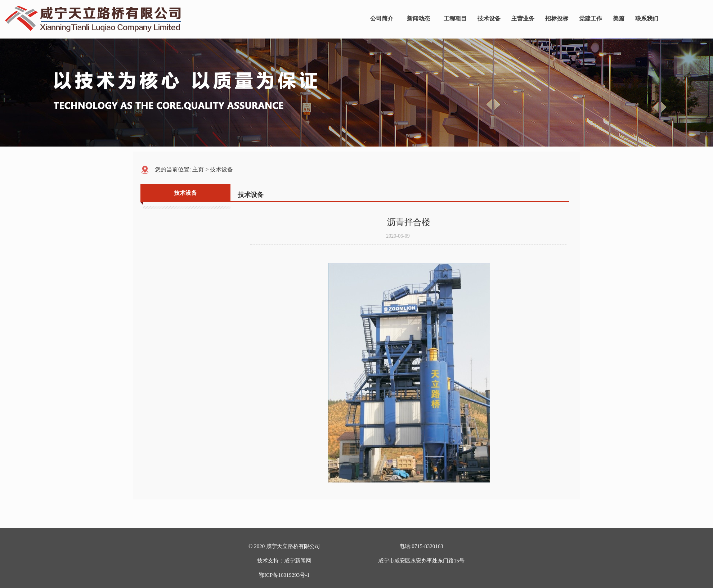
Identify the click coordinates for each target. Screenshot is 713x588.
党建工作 (591, 19)
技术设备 (489, 19)
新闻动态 (418, 19)
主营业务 (523, 19)
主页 (198, 169)
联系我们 (647, 19)
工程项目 (455, 19)
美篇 (619, 19)
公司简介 (382, 19)
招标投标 (557, 19)
